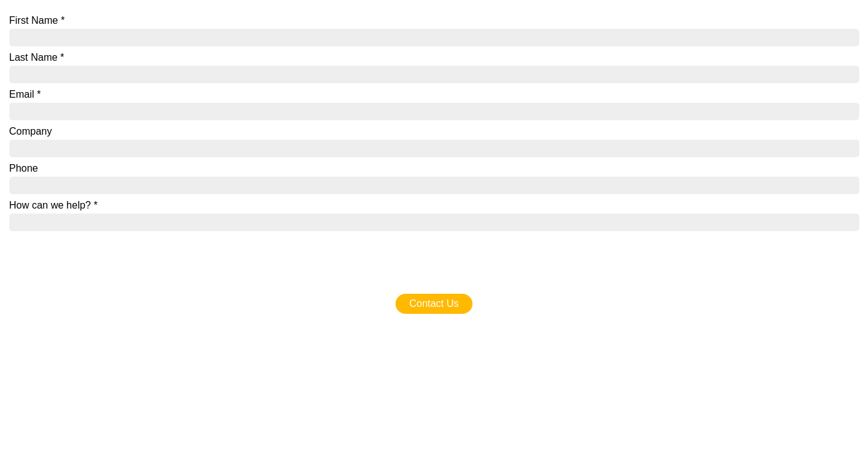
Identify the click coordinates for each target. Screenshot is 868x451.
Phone (24, 168)
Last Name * (37, 57)
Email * (25, 94)
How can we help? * (54, 205)
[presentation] (105, 256)
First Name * (37, 20)
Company (31, 131)
